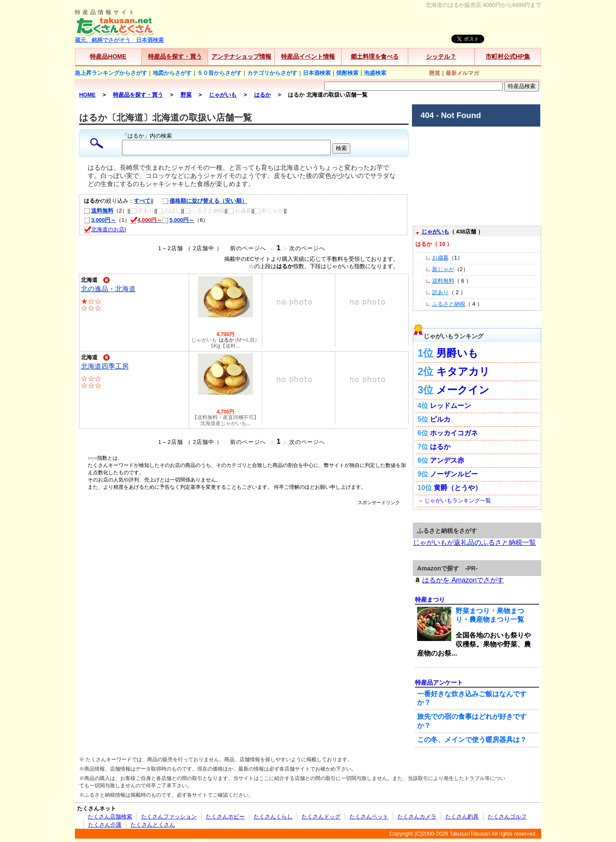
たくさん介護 (105, 825)
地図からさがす (172, 73)
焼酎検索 (347, 73)
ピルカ (440, 419)
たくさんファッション (169, 817)
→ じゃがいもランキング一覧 (454, 501)
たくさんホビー (225, 817)
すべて (142, 201)
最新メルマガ (462, 73)
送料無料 (99, 211)
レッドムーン (450, 406)
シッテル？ (441, 56)
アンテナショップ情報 (241, 56)
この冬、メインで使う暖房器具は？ (472, 740)
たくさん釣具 (462, 817)
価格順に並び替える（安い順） (200, 201)
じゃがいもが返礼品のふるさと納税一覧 (474, 542)
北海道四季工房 (105, 366)
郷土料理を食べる (375, 56)
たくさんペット (369, 817)
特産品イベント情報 (308, 56)
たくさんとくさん (153, 825)
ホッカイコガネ (454, 433)
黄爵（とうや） (458, 488)
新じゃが (443, 269)
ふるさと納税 (449, 304)
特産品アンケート (439, 682)
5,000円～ (178, 220)
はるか (440, 447)
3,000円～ (100, 220)
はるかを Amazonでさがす (458, 580)
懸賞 (435, 73)
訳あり (440, 292)
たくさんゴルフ (507, 817)
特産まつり (430, 600)
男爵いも (457, 353)
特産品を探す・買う (175, 56)
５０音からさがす (219, 73)
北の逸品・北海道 (108, 289)
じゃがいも (435, 232)
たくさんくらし (273, 817)
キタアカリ (463, 371)
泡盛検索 (375, 73)
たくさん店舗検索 (110, 817)
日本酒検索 (317, 73)
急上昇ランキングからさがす (111, 73)
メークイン (463, 390)
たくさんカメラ (417, 817)
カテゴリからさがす (272, 73)
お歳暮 (440, 258)
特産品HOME (108, 56)
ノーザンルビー (454, 474)
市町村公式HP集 (508, 56)
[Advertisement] (244, 525)
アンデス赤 (447, 460)
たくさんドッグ (321, 817)
